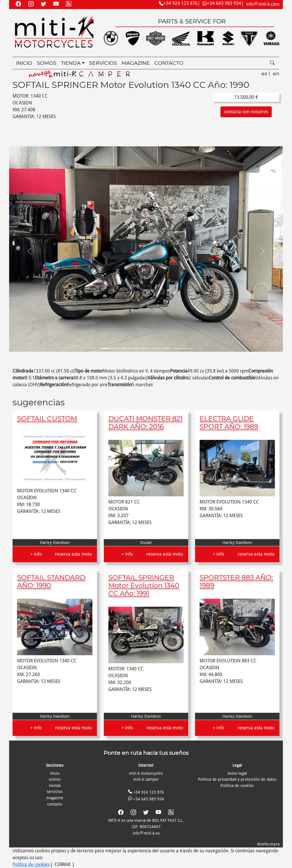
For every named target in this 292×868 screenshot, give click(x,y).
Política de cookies (237, 786)
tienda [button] (71, 63)
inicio (24, 63)
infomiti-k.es (146, 833)
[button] (30, 251)
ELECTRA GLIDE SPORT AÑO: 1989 (229, 423)
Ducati (146, 543)
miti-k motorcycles (146, 773)
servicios (103, 63)
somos (47, 63)
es (264, 73)
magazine (136, 63)
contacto (169, 63)
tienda (55, 786)
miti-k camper (146, 779)
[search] (272, 63)
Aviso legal (237, 773)
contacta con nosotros (246, 112)
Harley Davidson (55, 543)
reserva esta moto (73, 554)
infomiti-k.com (263, 4)
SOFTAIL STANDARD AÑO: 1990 (51, 581)
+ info (36, 554)
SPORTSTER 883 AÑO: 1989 (236, 581)
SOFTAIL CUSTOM (47, 419)
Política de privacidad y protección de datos (237, 779)
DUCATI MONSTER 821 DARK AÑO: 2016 (145, 423)
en (276, 73)
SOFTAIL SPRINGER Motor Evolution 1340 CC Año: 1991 (144, 585)
